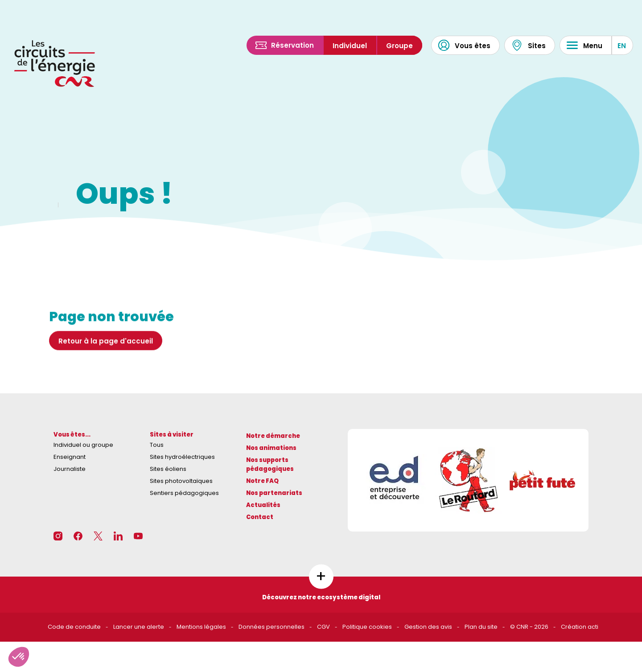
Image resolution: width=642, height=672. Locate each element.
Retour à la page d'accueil (106, 344)
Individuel (350, 46)
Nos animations (271, 448)
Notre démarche (273, 436)
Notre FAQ (262, 481)
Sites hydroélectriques (182, 457)
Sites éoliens (168, 469)
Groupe (399, 46)
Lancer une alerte (139, 627)
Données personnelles (272, 627)
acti (593, 627)
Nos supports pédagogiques (270, 465)
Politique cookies (367, 627)
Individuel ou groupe (83, 445)
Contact (260, 517)
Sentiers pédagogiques (184, 493)
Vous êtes (464, 45)
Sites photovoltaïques (181, 481)
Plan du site (481, 627)
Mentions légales (201, 627)
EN (622, 46)
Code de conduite (74, 627)
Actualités (263, 505)
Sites (529, 45)
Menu (584, 45)
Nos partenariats (274, 493)
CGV (323, 627)
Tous (157, 445)
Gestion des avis (428, 627)
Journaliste (70, 469)
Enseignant (70, 457)
